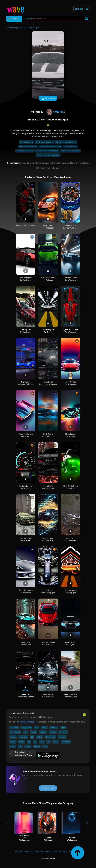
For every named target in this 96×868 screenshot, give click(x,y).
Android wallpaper (28, 722)
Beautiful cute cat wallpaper (47, 151)
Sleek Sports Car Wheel (26, 226)
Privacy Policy (61, 851)
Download (48, 99)
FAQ (71, 851)
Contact (19, 851)
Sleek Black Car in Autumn (48, 487)
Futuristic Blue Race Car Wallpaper (70, 227)
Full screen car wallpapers (66, 142)
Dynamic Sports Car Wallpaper (70, 279)
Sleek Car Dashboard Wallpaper (26, 696)
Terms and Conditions (44, 851)
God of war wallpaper (25, 151)
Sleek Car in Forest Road (26, 643)
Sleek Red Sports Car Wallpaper (26, 279)
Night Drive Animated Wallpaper (26, 383)
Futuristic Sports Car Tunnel (48, 331)
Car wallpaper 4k (27, 142)
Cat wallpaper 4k (70, 146)
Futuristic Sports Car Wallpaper (70, 591)
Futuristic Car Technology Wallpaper (48, 383)
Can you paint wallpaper (70, 151)
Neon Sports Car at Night (70, 435)
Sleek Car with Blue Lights (70, 643)
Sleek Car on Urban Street (26, 539)
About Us (28, 851)
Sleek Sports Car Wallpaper (26, 331)
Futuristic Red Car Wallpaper (70, 383)
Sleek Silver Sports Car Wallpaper (26, 591)
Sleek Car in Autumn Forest (70, 539)
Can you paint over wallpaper (48, 155)
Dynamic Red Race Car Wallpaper (70, 331)
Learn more (48, 788)
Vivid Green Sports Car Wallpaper (48, 279)
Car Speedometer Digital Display (26, 487)
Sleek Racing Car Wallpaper (48, 435)
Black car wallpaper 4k (45, 142)
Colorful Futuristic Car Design (26, 435)
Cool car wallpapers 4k (28, 146)
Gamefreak (55, 112)
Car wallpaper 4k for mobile (50, 146)
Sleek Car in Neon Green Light (70, 487)
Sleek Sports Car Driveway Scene (70, 696)
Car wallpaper (33, 27)
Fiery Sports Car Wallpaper (48, 227)
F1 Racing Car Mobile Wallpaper (48, 591)
